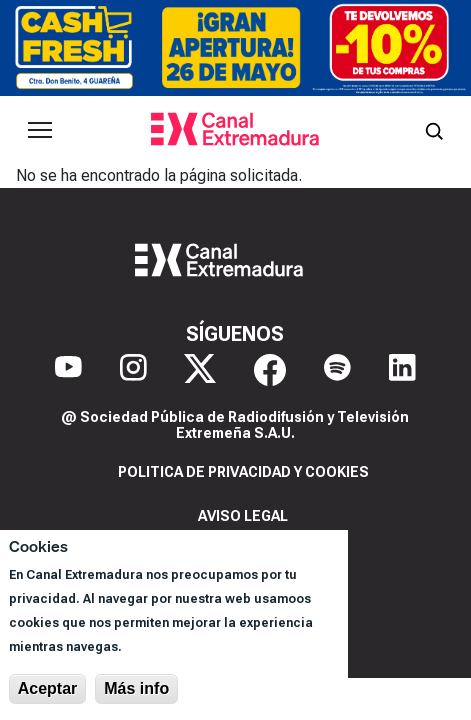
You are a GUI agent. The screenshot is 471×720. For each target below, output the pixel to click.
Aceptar (48, 688)
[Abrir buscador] (434, 130)
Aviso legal (243, 516)
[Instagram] (133, 370)
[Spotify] (337, 370)
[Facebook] (270, 370)
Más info (136, 688)
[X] (200, 370)
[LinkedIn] (402, 370)
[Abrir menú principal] (40, 130)
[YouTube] (68, 370)
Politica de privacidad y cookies (243, 472)
